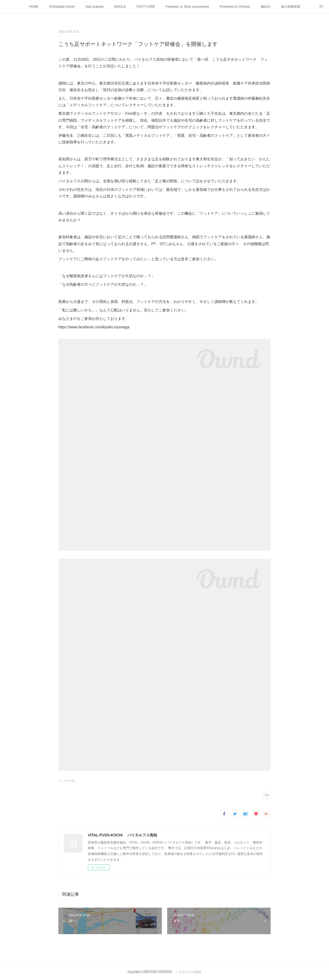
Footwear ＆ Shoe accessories (187, 7)
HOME (34, 7)
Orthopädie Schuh (62, 7)
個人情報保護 (291, 7)
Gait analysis (95, 7)
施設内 (266, 7)
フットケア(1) (67, 781)
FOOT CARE (146, 7)
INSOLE (120, 7)
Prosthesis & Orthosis (235, 7)
